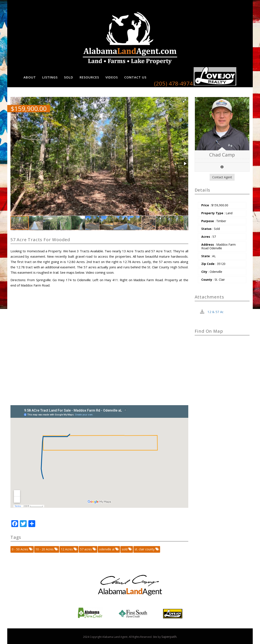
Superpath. (169, 637)
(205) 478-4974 (173, 83)
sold (126, 549)
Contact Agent (222, 177)
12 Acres (69, 549)
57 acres (88, 549)
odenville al (109, 549)
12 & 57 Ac (215, 312)
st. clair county (147, 549)
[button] (184, 101)
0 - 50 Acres (22, 549)
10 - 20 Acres (46, 549)
